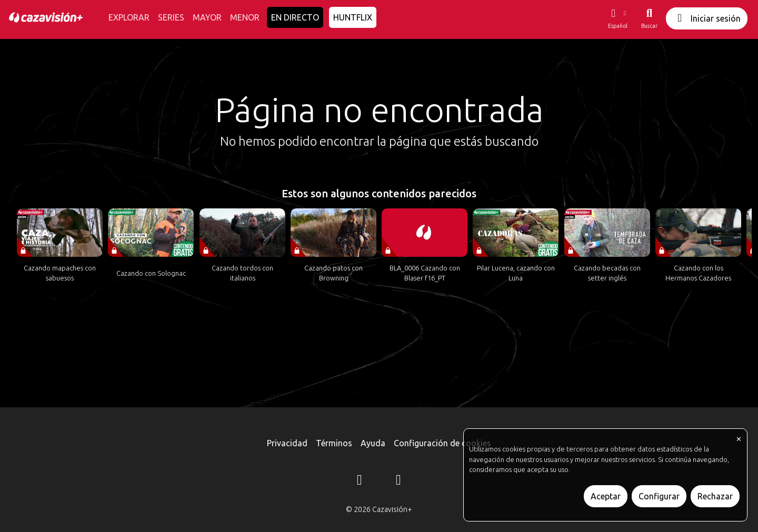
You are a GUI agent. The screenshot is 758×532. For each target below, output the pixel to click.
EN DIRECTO (295, 17)
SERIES (171, 17)
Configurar (659, 496)
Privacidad (287, 443)
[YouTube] (398, 481)
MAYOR (207, 17)
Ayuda (373, 443)
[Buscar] (649, 18)
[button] (617, 18)
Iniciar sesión (707, 18)
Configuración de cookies (442, 443)
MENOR (245, 17)
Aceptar (606, 496)
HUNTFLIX (353, 17)
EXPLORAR (129, 17)
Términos (334, 443)
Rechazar (715, 496)
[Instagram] (360, 481)
